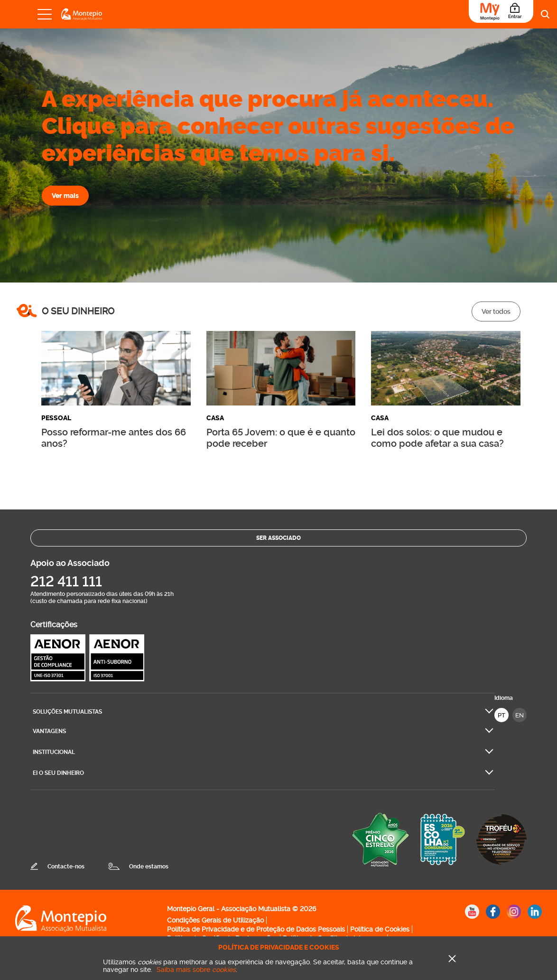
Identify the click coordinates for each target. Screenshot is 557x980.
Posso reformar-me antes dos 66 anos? (114, 438)
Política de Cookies (380, 929)
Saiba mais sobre (196, 970)
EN (520, 715)
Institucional (54, 752)
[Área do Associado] (501, 11)
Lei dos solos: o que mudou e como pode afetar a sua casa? (437, 438)
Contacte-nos (66, 867)
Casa (215, 418)
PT (501, 715)
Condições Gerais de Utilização (215, 920)
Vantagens (49, 731)
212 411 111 (66, 581)
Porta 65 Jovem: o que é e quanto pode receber (281, 438)
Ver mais (65, 196)
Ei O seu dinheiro (58, 773)
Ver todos (496, 311)
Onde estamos (149, 867)
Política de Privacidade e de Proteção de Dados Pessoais (256, 929)
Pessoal (56, 418)
